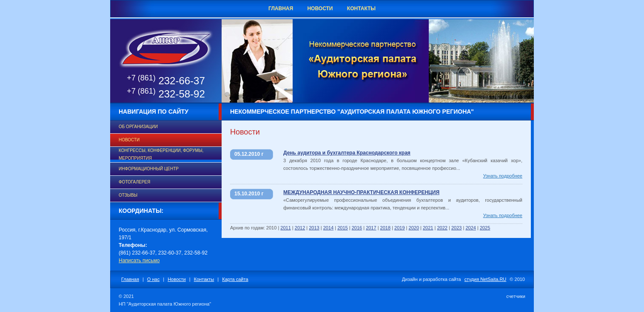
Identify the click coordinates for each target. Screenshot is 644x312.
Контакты (361, 9)
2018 (385, 228)
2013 (314, 228)
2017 (371, 228)
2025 (485, 228)
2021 (428, 228)
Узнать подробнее (503, 176)
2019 (399, 228)
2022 (442, 228)
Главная (281, 9)
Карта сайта (235, 279)
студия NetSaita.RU (486, 279)
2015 (342, 228)
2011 (285, 228)
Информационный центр (149, 169)
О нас (153, 279)
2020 (414, 228)
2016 (357, 228)
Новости (320, 9)
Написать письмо (139, 260)
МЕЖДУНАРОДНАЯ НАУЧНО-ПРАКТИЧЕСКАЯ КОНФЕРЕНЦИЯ (361, 192)
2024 (470, 228)
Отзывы (128, 195)
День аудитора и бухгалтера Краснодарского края (347, 153)
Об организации (138, 127)
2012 (300, 228)
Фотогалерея (134, 182)
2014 (328, 228)
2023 (456, 228)
